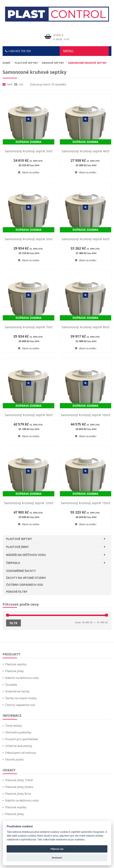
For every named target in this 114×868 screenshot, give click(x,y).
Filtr (13, 623)
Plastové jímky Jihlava (19, 787)
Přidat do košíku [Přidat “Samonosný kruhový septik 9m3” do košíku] (31, 437)
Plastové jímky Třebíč (19, 780)
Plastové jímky (17, 547)
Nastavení (57, 858)
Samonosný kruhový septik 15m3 (85, 503)
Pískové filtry (17, 592)
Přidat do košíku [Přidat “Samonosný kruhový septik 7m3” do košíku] (31, 349)
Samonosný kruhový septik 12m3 (29, 503)
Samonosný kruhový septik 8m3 (85, 327)
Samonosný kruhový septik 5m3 (29, 239)
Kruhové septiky (53, 63)
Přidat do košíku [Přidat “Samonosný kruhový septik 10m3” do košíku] (88, 437)
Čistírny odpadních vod (25, 585)
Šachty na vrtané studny (26, 578)
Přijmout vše (57, 849)
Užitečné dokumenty (19, 746)
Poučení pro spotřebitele (22, 739)
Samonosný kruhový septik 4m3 (85, 151)
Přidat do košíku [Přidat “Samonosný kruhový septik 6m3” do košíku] (88, 261)
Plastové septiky (26, 63)
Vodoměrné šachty (21, 571)
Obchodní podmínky (18, 732)
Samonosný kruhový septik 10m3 (85, 415)
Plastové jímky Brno (18, 794)
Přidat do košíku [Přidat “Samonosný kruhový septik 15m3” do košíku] (88, 525)
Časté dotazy (14, 726)
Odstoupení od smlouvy (21, 753)
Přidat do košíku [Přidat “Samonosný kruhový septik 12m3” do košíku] (31, 525)
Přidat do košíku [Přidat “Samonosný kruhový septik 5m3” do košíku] (31, 261)
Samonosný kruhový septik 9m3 (29, 415)
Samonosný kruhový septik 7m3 (29, 327)
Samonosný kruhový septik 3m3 (29, 151)
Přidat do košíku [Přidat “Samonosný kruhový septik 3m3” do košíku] (31, 173)
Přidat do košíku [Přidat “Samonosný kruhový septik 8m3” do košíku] (88, 349)
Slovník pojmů (14, 759)
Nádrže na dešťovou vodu (26, 555)
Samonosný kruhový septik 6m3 (85, 239)
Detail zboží (29, 119)
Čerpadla (13, 563)
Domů (7, 63)
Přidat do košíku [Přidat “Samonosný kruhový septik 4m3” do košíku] (88, 173)
